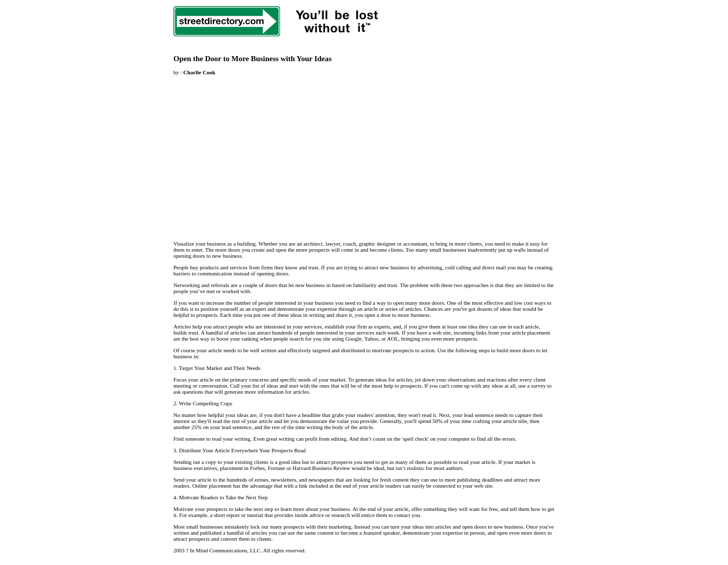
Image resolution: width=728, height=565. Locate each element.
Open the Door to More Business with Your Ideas (253, 59)
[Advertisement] (258, 152)
